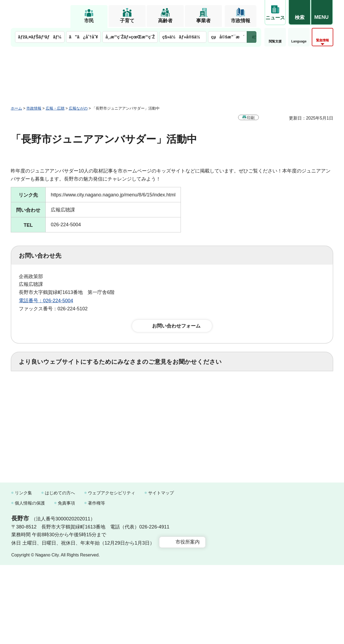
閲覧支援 (275, 41)
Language (299, 41)
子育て (127, 21)
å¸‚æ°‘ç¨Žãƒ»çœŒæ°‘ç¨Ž (130, 37)
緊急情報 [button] (322, 40)
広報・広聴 (55, 108)
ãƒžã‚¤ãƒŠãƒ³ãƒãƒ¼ (40, 37)
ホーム (16, 108)
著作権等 (96, 582)
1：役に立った (43, 392)
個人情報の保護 (30, 582)
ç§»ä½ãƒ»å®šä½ (183, 37)
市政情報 (241, 21)
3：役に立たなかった (133, 392)
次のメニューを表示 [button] (252, 37)
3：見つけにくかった (148, 416)
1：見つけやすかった (50, 416)
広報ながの (78, 108)
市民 (89, 21)
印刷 (251, 118)
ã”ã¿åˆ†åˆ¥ (84, 37)
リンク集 (23, 572)
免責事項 (66, 582)
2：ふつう (84, 392)
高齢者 (165, 21)
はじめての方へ (60, 572)
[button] (299, 13)
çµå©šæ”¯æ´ (228, 37)
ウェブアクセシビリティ (112, 572)
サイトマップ (161, 572)
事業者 (203, 21)
